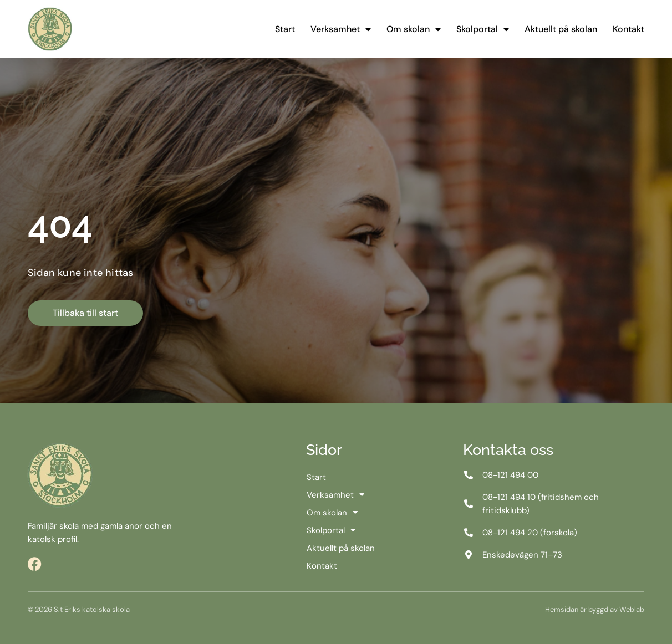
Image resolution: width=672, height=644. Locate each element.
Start (285, 29)
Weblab (632, 609)
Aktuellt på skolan (561, 29)
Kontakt (628, 29)
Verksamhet (341, 29)
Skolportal (483, 29)
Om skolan (414, 29)
